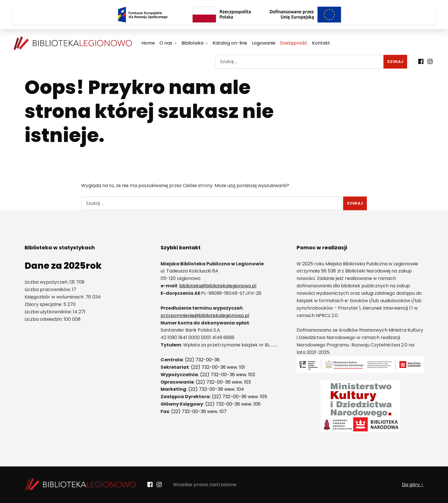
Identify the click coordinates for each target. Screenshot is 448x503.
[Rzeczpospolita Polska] (224, 15)
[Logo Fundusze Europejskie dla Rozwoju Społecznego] (143, 15)
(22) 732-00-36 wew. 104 (216, 389)
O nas (166, 43)
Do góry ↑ (413, 485)
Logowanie (264, 43)
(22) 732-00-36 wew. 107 (199, 411)
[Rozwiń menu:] (175, 43)
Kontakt (321, 43)
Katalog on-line (230, 43)
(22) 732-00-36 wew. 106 (233, 404)
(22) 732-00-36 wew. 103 (223, 382)
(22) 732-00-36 (202, 360)
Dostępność (294, 43)
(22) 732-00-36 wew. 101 (218, 367)
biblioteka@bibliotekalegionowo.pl (218, 286)
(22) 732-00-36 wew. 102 (228, 375)
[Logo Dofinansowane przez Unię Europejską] (305, 15)
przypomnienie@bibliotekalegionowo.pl (205, 315)
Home (148, 43)
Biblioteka (192, 43)
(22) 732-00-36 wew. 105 (239, 397)
